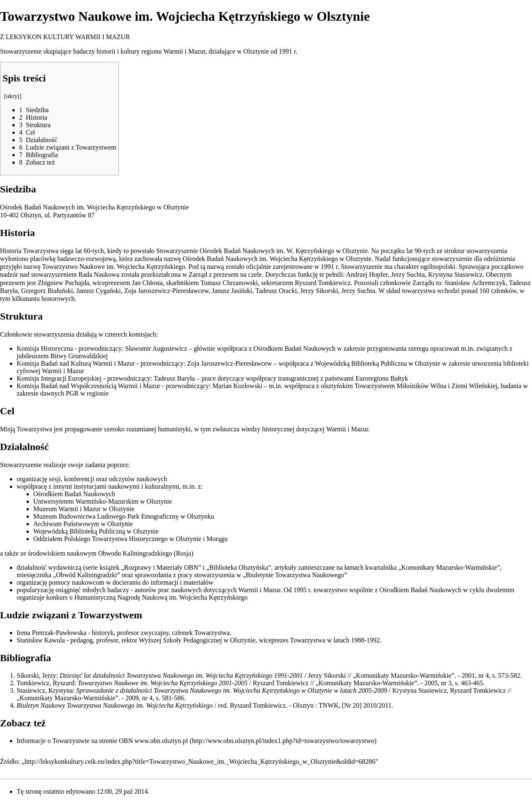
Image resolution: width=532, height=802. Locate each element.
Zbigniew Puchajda (64, 283)
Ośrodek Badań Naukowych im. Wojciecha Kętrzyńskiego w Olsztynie (94, 207)
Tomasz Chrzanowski (229, 283)
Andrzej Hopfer (367, 274)
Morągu (217, 539)
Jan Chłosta (147, 283)
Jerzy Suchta (408, 274)
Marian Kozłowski (237, 386)
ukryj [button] (13, 96)
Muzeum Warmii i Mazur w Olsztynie (84, 509)
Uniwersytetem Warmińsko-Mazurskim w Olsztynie (103, 501)
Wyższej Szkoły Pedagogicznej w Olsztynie (197, 640)
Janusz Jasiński (232, 291)
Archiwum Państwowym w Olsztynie (83, 524)
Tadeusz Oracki (276, 291)
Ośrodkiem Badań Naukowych (294, 348)
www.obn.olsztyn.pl (161, 741)
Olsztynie (256, 51)
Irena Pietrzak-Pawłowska (52, 633)
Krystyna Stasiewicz (455, 274)
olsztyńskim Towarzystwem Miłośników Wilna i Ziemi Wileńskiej (409, 386)
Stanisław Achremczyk (475, 283)
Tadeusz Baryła (174, 378)
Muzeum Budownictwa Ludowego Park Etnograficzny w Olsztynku (124, 516)
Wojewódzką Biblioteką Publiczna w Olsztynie (378, 363)
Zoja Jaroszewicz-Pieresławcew (166, 291)
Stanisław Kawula (41, 640)
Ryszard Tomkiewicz (323, 283)
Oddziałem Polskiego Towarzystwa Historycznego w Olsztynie (117, 539)
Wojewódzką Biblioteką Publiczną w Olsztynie (96, 531)
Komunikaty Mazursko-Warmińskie (449, 567)
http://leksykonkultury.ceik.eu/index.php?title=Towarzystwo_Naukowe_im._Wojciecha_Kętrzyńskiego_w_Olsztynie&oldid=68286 (200, 761)
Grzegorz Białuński (47, 291)
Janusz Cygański (99, 291)
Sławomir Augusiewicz (156, 348)
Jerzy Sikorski (319, 291)
